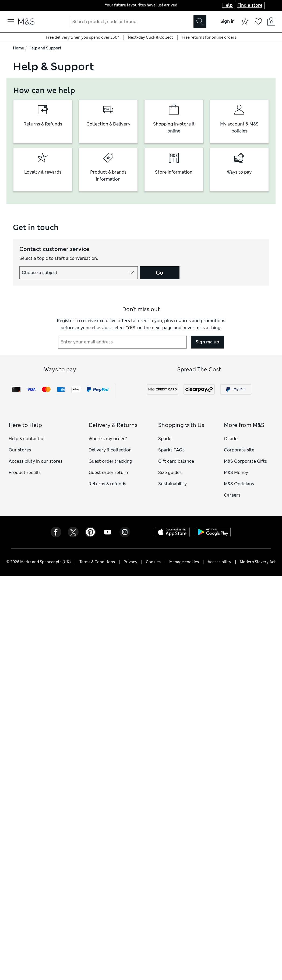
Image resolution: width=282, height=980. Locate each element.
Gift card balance (176, 461)
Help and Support (45, 48)
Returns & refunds (107, 484)
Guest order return (108, 473)
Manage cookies (184, 562)
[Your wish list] (258, 21)
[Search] (200, 21)
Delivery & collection (110, 450)
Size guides (170, 473)
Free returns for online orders (209, 37)
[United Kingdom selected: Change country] (271, 5)
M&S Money (236, 473)
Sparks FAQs (171, 450)
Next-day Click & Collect (150, 37)
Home (18, 48)
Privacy (130, 562)
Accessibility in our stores (36, 461)
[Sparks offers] (245, 21)
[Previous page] (81, 5)
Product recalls (25, 473)
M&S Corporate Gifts (245, 461)
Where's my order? (108, 439)
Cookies (153, 562)
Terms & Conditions (97, 562)
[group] (43, 122)
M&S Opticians (239, 484)
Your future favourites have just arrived (141, 5)
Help (228, 5)
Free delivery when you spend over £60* (82, 37)
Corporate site (239, 450)
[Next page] (201, 5)
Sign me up (207, 342)
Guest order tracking (110, 461)
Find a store (250, 5)
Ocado (231, 439)
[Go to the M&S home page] (26, 21)
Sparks (165, 439)
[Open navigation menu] (11, 21)
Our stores (20, 450)
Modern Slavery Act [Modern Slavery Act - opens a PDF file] (258, 562)
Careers (232, 495)
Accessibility (219, 562)
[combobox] (138, 21)
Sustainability (172, 484)
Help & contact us (27, 439)
